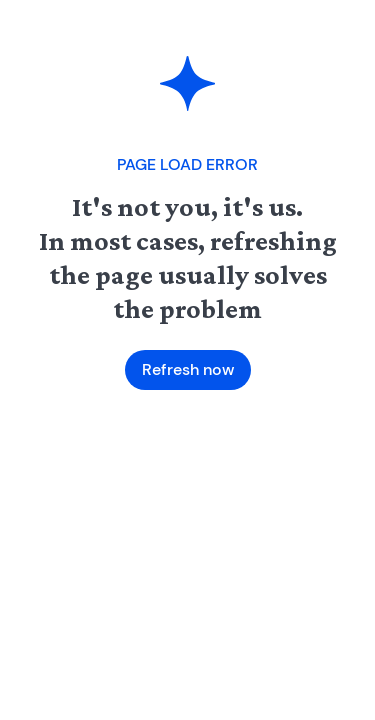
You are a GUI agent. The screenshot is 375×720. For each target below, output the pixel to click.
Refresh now (188, 369)
